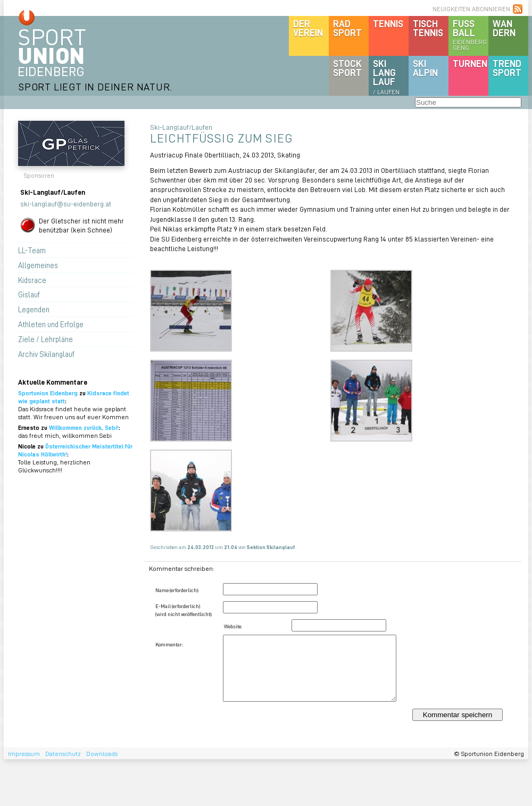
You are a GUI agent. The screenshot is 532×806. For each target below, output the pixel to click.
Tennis (388, 23)
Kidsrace (32, 280)
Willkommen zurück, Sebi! (84, 427)
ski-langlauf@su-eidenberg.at (66, 203)
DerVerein (308, 28)
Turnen (470, 63)
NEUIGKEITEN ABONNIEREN (471, 9)
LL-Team (32, 250)
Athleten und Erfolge (51, 324)
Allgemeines (38, 265)
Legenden (34, 309)
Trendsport (507, 68)
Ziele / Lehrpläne (45, 339)
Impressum (24, 754)
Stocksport (347, 68)
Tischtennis (428, 28)
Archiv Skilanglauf (46, 354)
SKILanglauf (386, 77)
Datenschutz (63, 754)
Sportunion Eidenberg (48, 393)
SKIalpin (425, 68)
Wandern (504, 28)
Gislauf (29, 294)
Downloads (102, 754)
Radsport (347, 28)
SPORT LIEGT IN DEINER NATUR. (95, 86)
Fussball (471, 35)
